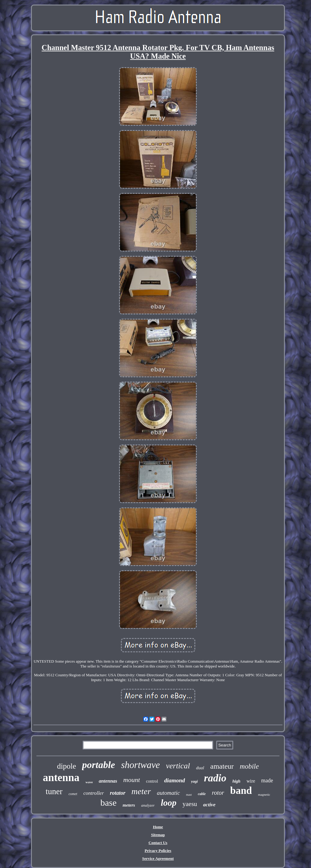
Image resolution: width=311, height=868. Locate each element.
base (109, 803)
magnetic (264, 794)
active (209, 805)
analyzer (148, 805)
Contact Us (158, 843)
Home (158, 827)
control (152, 781)
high (236, 781)
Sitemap (158, 835)
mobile (249, 766)
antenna (61, 778)
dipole (67, 766)
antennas (108, 781)
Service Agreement (158, 858)
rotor (218, 793)
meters (129, 805)
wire (251, 781)
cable (202, 794)
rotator (118, 793)
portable (98, 765)
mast (189, 795)
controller (93, 793)
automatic (169, 793)
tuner (54, 791)
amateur (222, 766)
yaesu (190, 804)
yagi (194, 781)
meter (141, 791)
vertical (178, 766)
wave (89, 782)
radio (215, 778)
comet (73, 794)
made (267, 781)
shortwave (140, 765)
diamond (174, 780)
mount (132, 780)
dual (200, 768)
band (241, 791)
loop (169, 803)
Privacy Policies (158, 851)
